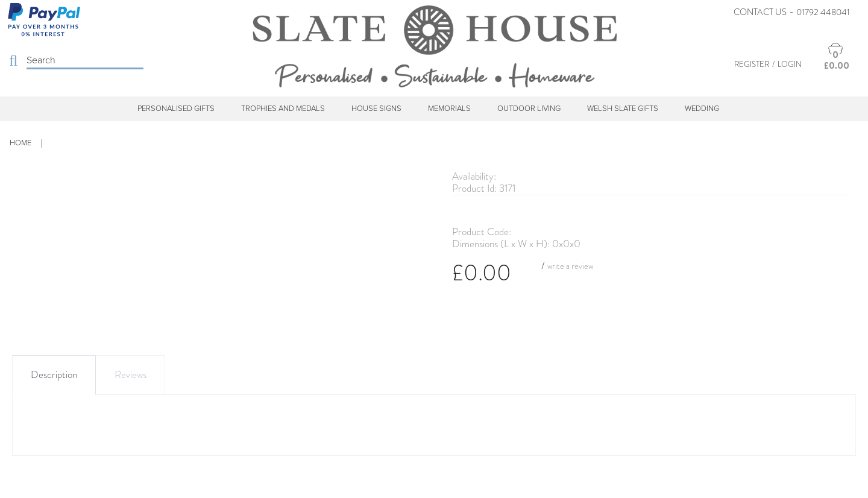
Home (20, 143)
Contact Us (760, 12)
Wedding (702, 109)
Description (54, 375)
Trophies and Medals (283, 109)
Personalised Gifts (176, 109)
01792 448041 (823, 12)
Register (752, 64)
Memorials (449, 109)
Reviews (131, 375)
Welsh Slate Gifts (623, 109)
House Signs (376, 109)
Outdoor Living (529, 109)
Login (790, 64)
